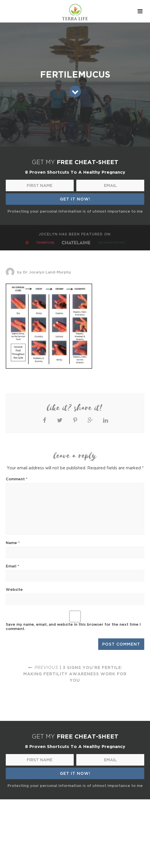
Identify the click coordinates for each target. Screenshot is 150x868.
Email (13, 566)
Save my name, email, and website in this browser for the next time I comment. (73, 626)
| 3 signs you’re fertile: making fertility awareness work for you (75, 674)
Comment (17, 479)
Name (13, 543)
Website (14, 589)
